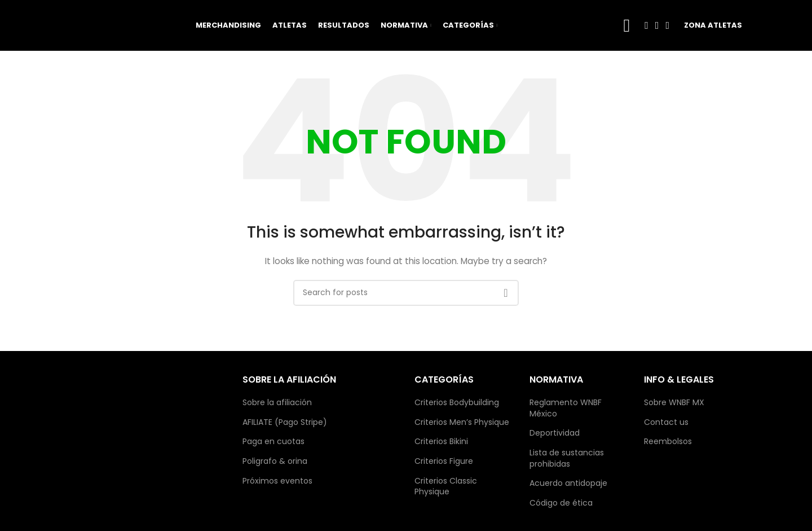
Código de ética (561, 503)
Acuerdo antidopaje (568, 483)
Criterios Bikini (441, 442)
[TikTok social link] (667, 25)
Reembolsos (668, 442)
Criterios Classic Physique (446, 487)
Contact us (666, 422)
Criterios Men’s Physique (462, 422)
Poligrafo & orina (275, 461)
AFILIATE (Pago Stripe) (285, 422)
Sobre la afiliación (277, 403)
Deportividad (555, 433)
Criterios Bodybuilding (457, 403)
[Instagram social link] (657, 25)
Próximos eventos (277, 481)
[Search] (406, 293)
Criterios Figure (444, 461)
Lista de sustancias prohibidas (567, 458)
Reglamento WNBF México (566, 408)
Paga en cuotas (273, 442)
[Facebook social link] (646, 25)
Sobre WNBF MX (674, 403)
